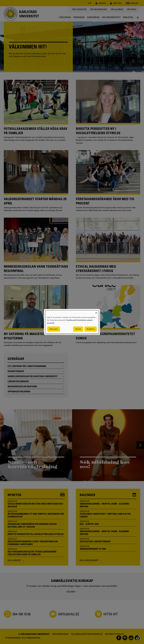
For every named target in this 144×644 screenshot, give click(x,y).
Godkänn (91, 329)
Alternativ (54, 329)
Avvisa (78, 329)
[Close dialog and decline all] (96, 312)
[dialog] (72, 322)
